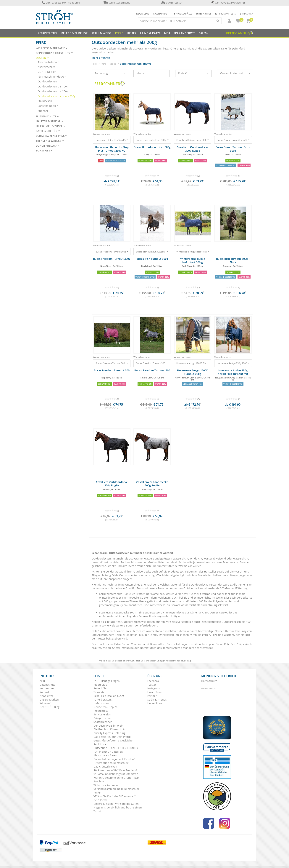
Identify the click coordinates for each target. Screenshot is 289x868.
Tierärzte (99, 692)
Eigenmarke (160, 14)
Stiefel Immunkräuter (126, 648)
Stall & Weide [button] (101, 33)
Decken (113, 64)
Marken (247, 14)
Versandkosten (149, 661)
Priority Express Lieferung (109, 733)
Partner (152, 696)
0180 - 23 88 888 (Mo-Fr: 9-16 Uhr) (61, 3)
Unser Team (155, 692)
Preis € (193, 73)
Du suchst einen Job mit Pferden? (114, 759)
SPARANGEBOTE (184, 33)
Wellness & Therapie (52, 48)
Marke (152, 73)
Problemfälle (182, 14)
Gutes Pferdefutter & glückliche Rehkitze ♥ (113, 742)
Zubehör (43, 111)
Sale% (203, 33)
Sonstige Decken (48, 106)
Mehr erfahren (101, 58)
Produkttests (225, 14)
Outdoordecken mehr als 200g (57, 96)
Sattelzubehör (48, 131)
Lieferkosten (101, 703)
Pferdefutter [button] (48, 33)
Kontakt (44, 692)
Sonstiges (44, 151)
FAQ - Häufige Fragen (107, 681)
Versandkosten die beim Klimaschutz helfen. (117, 791)
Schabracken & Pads (52, 136)
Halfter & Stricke (50, 121)
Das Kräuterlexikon (105, 767)
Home (95, 64)
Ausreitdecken (47, 67)
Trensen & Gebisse (50, 141)
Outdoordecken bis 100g (53, 86)
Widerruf (45, 703)
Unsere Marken (49, 700)
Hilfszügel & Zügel (51, 126)
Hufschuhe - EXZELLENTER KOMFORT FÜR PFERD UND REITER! (117, 750)
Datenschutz (47, 685)
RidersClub (100, 685)
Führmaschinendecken (52, 77)
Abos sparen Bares (105, 755)
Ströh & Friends (157, 700)
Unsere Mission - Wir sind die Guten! (116, 804)
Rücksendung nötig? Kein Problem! (115, 770)
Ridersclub (143, 14)
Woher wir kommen (106, 785)
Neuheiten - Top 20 (105, 707)
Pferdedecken (149, 625)
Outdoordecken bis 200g (53, 91)
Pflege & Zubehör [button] (75, 33)
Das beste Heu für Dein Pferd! (112, 737)
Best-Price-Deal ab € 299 (109, 696)
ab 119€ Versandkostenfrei (228, 3)
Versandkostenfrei (235, 73)
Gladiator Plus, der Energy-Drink (146, 635)
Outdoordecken (47, 81)
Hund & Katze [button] (150, 33)
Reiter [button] (132, 33)
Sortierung (110, 73)
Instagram (154, 688)
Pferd (103, 64)
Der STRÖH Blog (50, 707)
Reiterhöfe (100, 688)
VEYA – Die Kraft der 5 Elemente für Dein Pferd (116, 798)
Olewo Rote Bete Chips (230, 644)
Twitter (152, 685)
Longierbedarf (48, 146)
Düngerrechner (103, 718)
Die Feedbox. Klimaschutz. (110, 729)
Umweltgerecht (172, 3)
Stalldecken (45, 101)
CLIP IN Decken (47, 72)
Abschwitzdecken (49, 62)
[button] (228, 21)
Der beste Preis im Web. (108, 726)
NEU (167, 33)
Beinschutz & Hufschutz (54, 53)
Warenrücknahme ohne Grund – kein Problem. (117, 780)
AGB (42, 681)
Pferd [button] (119, 33)
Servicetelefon (102, 714)
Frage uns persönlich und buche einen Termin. (118, 809)
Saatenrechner (103, 722)
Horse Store (155, 703)
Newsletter (46, 696)
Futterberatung (103, 700)
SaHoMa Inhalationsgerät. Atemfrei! (116, 774)
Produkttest (101, 711)
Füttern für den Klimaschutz (111, 763)
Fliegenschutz (47, 116)
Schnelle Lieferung (117, 3)
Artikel (204, 14)
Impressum (47, 688)
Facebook (153, 681)
